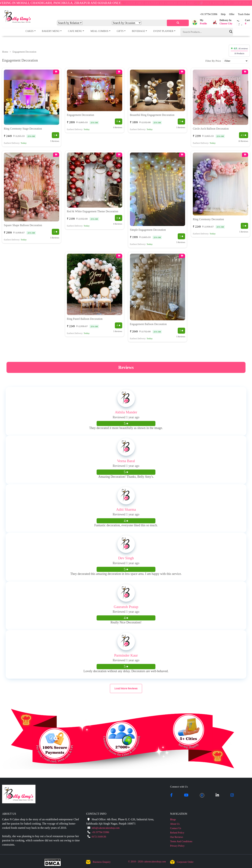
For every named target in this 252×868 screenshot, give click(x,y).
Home (5, 52)
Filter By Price (213, 61)
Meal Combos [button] (99, 31)
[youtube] (186, 795)
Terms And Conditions (181, 841)
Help (223, 14)
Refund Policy (177, 833)
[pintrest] (202, 795)
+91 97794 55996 (209, 14)
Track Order (244, 14)
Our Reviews (177, 837)
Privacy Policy (177, 846)
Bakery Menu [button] (51, 31)
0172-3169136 (99, 837)
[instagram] (232, 795)
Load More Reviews (126, 688)
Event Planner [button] (163, 31)
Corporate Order (185, 862)
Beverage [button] (138, 31)
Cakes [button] (30, 31)
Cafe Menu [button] (75, 31)
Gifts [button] (120, 31)
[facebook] (171, 795)
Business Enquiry (102, 862)
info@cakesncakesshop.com (106, 828)
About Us (175, 824)
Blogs (173, 820)
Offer (232, 14)
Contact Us (176, 828)
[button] (199, 22)
